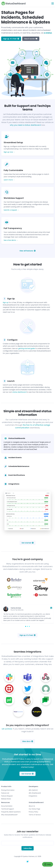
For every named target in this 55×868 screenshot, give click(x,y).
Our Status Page (34, 809)
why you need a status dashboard (25, 125)
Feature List (5, 793)
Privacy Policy (33, 812)
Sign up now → (9, 152)
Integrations (33, 796)
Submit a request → (11, 210)
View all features (27, 251)
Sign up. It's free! (11, 39)
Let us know (7, 729)
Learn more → (9, 180)
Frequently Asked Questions (11, 812)
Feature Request (7, 796)
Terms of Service (35, 815)
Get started (28, 543)
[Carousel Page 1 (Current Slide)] (26, 626)
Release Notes (6, 799)
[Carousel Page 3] (29, 626)
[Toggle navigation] (53, 3)
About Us (32, 806)
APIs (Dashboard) (35, 793)
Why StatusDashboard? (9, 815)
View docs (28, 741)
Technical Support (8, 809)
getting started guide (27, 348)
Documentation (7, 806)
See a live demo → (11, 240)
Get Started (27, 774)
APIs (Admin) (33, 790)
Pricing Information (8, 790)
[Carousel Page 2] (27, 626)
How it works (31, 39)
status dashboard (19, 392)
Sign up (6, 302)
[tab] (27, 443)
